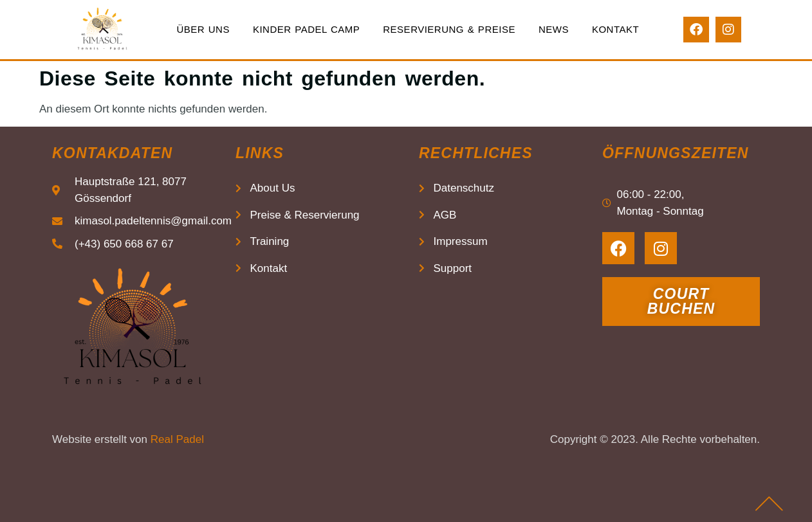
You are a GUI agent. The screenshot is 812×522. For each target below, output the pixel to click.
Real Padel (177, 439)
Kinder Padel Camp (306, 29)
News (554, 29)
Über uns (203, 29)
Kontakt (615, 29)
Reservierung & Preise (449, 29)
